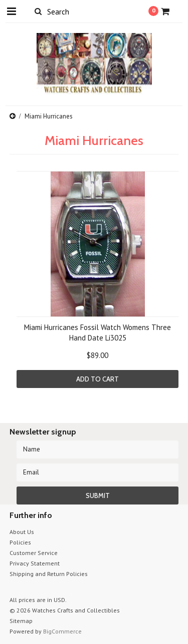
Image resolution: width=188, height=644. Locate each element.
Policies (20, 542)
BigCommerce (62, 631)
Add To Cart (98, 379)
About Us (22, 532)
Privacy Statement (35, 563)
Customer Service (34, 553)
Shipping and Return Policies (49, 574)
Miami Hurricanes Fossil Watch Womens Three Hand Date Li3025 (98, 332)
